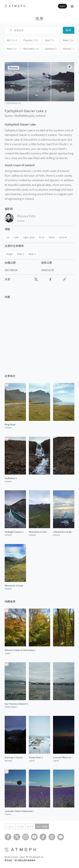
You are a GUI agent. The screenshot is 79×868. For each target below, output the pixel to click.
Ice (8, 237)
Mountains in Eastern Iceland (39, 532)
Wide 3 (32, 254)
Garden (51, 49)
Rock (42, 237)
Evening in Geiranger (15, 757)
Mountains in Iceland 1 (15, 586)
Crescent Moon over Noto (64, 757)
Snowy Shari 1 (36, 757)
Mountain (31, 49)
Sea (50, 40)
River (69, 40)
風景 (39, 18)
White (52, 237)
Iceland (41, 116)
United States (11, 707)
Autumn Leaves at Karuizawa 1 (20, 650)
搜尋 (69, 30)
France (8, 814)
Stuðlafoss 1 (11, 478)
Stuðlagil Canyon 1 (14, 532)
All (12, 40)
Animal (69, 49)
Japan (8, 653)
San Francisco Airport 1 (16, 704)
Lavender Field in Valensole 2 (19, 811)
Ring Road (10, 424)
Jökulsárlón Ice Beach (64, 532)
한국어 (30, 827)
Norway (8, 761)
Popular (31, 40)
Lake (16, 237)
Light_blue (29, 237)
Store (62, 6)
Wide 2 (21, 254)
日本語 (20, 827)
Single (10, 254)
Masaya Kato (26, 216)
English (10, 827)
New (12, 49)
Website (21, 221)
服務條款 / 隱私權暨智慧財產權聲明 (20, 860)
